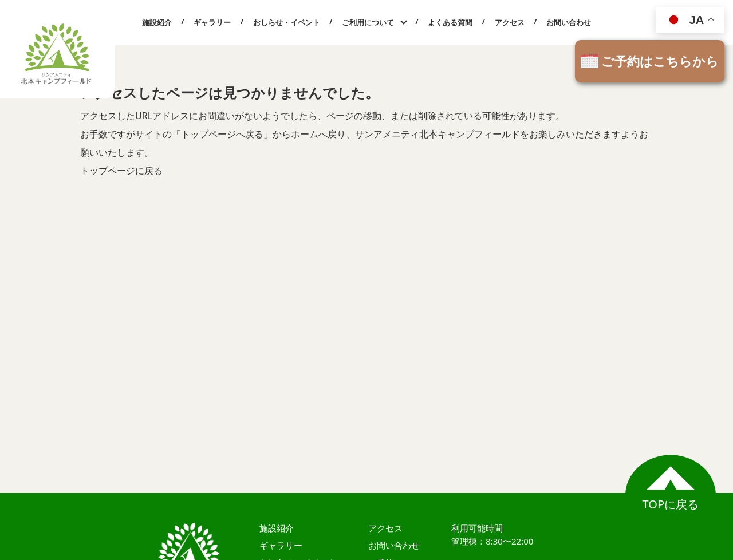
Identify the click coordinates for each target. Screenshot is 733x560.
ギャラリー (212, 22)
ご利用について (368, 22)
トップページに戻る (121, 171)
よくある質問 (450, 22)
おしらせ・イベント (287, 22)
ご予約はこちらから (660, 61)
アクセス (510, 22)
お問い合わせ (569, 22)
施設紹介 (157, 22)
